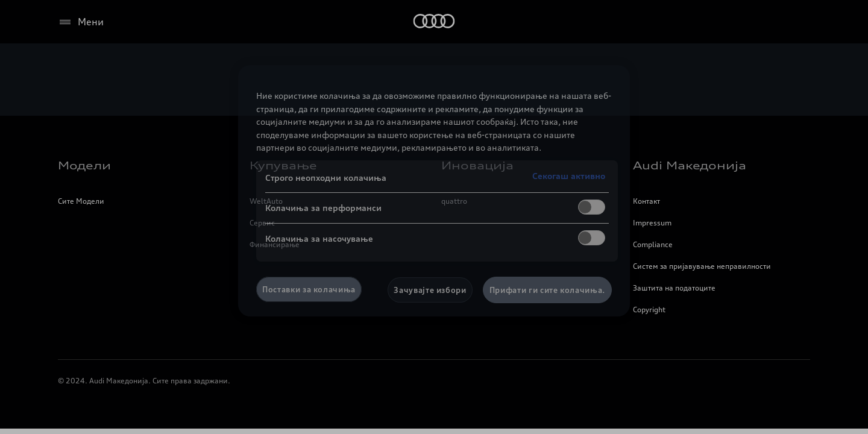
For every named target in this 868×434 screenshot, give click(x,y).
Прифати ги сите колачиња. (547, 290)
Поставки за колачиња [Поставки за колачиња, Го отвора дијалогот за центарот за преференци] (309, 289)
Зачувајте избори (430, 290)
